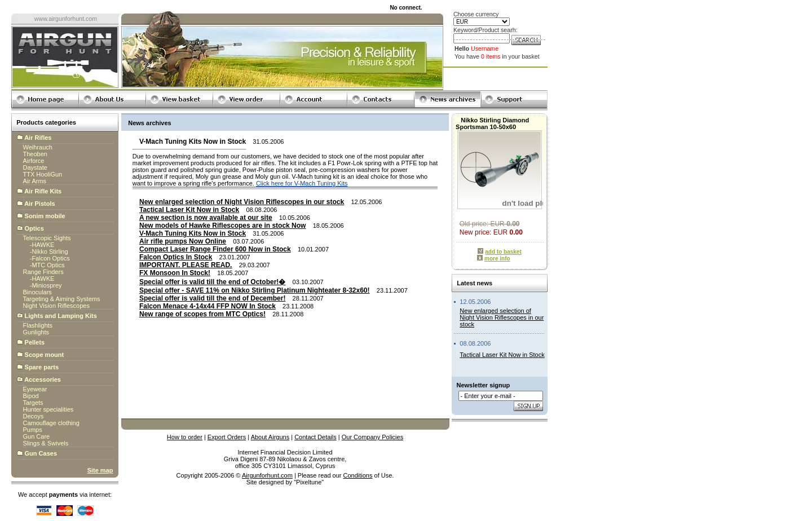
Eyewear (35, 389)
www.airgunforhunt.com (66, 19)
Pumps (33, 430)
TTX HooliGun (43, 174)
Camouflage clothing (51, 423)
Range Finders (43, 272)
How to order (185, 437)
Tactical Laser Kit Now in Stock (502, 355)
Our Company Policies (372, 437)
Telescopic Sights (47, 238)
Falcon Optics (50, 258)
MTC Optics (48, 265)
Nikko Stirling (50, 251)
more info (497, 259)
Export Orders (227, 437)
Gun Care (37, 436)
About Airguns (270, 437)
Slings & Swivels (46, 443)
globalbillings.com (285, 489)
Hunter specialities (48, 409)
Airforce (34, 161)
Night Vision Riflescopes (56, 306)
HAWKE (43, 245)
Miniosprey (47, 285)
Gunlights (36, 332)
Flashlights (38, 325)
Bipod (31, 396)
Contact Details (315, 437)
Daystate (35, 167)
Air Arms (35, 181)
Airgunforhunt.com (267, 475)
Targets (33, 403)
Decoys (34, 416)
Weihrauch (38, 147)
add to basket (503, 252)
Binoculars (37, 292)
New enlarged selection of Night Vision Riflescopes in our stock (502, 317)
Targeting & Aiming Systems (62, 299)
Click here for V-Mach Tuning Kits (302, 183)
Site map (100, 470)
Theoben (35, 154)
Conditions (358, 475)
